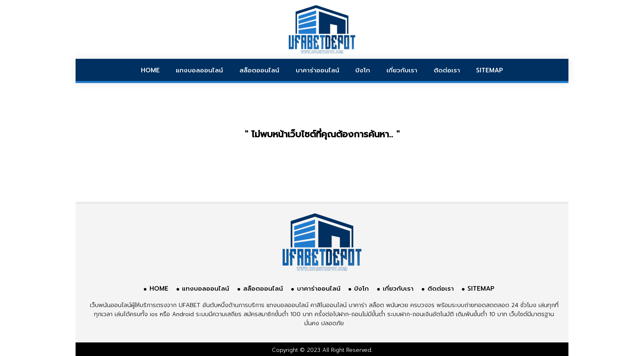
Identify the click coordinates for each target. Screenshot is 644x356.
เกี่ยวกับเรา (402, 70)
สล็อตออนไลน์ (259, 70)
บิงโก (363, 70)
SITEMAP (490, 70)
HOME (150, 70)
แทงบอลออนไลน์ (199, 70)
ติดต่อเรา (447, 70)
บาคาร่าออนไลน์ (317, 70)
